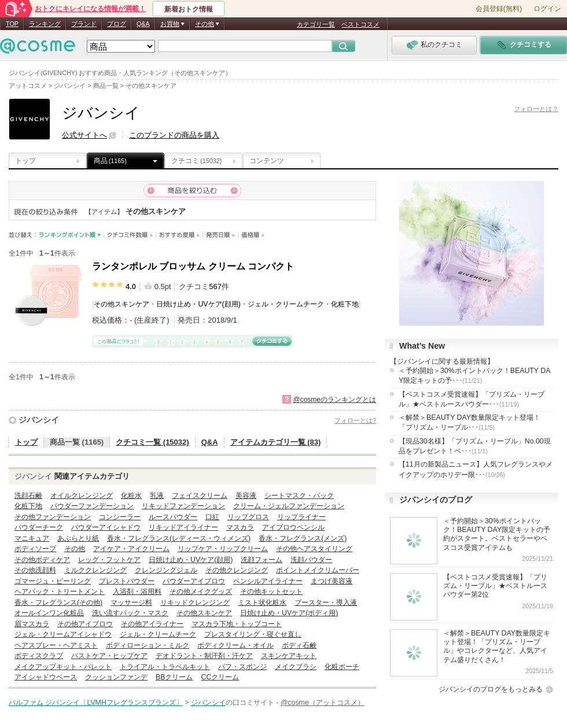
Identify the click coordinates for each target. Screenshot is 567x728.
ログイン (547, 9)
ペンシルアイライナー (268, 581)
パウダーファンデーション (92, 506)
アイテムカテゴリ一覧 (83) (276, 442)
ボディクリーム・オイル (235, 645)
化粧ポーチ (342, 667)
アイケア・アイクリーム (131, 549)
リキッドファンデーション (183, 506)
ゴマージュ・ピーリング (53, 581)
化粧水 (131, 496)
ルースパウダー (173, 517)
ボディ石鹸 (299, 645)
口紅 (212, 517)
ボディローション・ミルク (148, 645)
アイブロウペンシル (293, 527)
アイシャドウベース (46, 677)
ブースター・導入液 (326, 603)
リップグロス (248, 517)
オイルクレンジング (82, 496)
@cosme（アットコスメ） (323, 703)
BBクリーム (174, 677)
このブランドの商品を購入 (174, 135)
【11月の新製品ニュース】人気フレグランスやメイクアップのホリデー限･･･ (476, 469)
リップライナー (301, 517)
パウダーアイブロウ (194, 581)
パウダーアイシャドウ (106, 527)
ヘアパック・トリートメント (60, 592)
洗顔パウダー (311, 560)
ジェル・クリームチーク (286, 304)
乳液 (157, 496)
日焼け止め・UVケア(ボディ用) (289, 613)
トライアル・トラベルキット (165, 667)
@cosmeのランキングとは (334, 400)
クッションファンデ (116, 677)
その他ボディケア (42, 560)
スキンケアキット (289, 656)
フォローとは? (355, 420)
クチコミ (196, 161)
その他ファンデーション (53, 517)
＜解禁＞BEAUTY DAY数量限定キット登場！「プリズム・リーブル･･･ (470, 422)
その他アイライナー (152, 624)
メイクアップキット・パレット (63, 667)
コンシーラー (120, 517)
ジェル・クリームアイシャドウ (63, 634)
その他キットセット (271, 592)
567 (215, 287)
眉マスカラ (32, 624)
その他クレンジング (237, 570)
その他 (75, 549)
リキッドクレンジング (195, 603)
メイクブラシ (296, 667)
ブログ (117, 24)
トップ (25, 161)
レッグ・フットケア (109, 560)
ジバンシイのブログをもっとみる (491, 689)
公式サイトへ (84, 135)
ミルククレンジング (95, 570)
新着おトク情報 (189, 9)
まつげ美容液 (332, 581)
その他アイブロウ (85, 624)
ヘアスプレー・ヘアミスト (56, 645)
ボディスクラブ (39, 656)
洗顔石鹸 (28, 496)
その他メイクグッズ (201, 592)
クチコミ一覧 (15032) (152, 442)
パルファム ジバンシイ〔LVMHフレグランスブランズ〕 (96, 703)
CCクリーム (220, 677)
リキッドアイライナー (183, 527)
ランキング (45, 24)
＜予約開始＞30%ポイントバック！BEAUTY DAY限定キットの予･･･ (474, 376)
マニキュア (32, 538)
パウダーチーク (39, 527)
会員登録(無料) (499, 9)
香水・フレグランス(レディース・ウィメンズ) (179, 538)
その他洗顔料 (35, 570)
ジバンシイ (39, 420)
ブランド (84, 24)
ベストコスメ (360, 24)
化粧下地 (345, 304)
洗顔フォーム (262, 560)
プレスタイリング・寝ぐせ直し (253, 634)
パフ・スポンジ (242, 667)
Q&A (143, 24)
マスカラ (240, 527)
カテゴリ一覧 (316, 24)
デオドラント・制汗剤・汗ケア (204, 656)
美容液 (246, 496)
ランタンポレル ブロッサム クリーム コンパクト (193, 266)
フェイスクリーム (200, 496)
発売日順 (221, 235)
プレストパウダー (127, 581)
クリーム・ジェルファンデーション (289, 506)
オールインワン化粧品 (49, 613)
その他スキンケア (122, 304)
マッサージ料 (131, 603)
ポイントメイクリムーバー (318, 570)
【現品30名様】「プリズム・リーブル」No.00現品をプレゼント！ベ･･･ (475, 446)
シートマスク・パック (299, 496)
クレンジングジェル (166, 570)
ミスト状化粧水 (262, 603)
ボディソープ (35, 549)
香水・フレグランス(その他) (58, 603)
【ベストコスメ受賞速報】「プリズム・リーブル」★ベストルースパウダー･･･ (472, 399)
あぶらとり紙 (78, 538)
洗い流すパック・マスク (130, 613)
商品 (110, 161)
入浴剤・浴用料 (137, 592)
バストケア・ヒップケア (109, 656)
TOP (12, 24)
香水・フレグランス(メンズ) (303, 538)
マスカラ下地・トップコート (237, 624)
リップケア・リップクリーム (223, 549)
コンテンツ (267, 161)
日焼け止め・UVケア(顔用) (198, 304)
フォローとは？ (536, 109)
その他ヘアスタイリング (314, 549)
